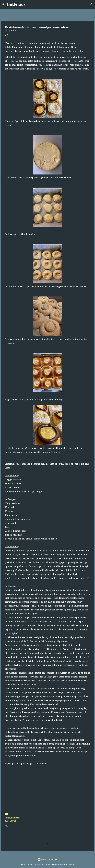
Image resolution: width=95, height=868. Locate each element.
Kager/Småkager (12, 818)
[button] (6, 36)
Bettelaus (16, 4)
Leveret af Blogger (48, 859)
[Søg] (29, 4)
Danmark (12, 821)
